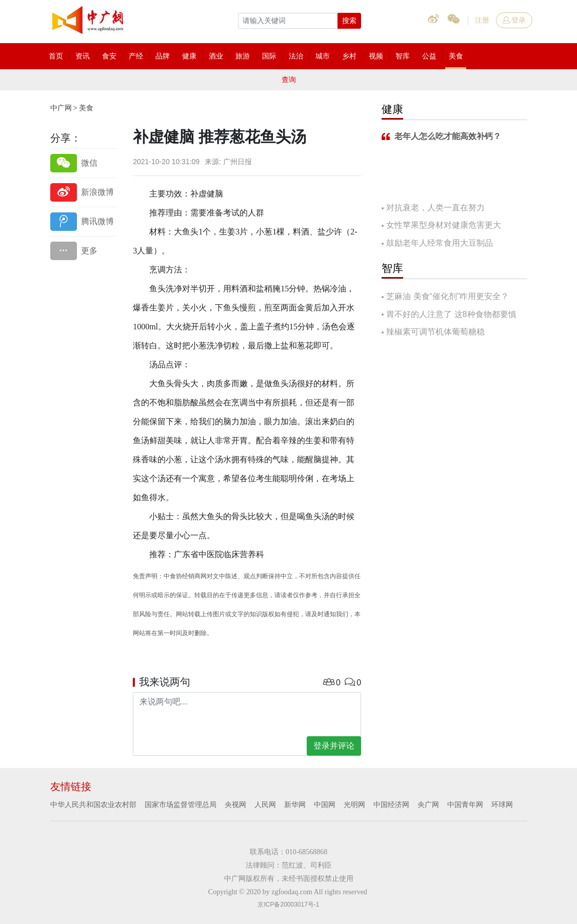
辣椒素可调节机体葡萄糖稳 (435, 332)
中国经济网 (391, 804)
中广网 (61, 108)
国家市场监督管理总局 (181, 804)
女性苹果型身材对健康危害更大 (444, 225)
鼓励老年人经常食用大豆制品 (440, 243)
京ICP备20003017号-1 (288, 905)
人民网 (265, 804)
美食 (86, 108)
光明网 (354, 804)
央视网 (235, 804)
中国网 (325, 804)
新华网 (295, 804)
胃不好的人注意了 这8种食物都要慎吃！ (449, 315)
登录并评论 (334, 746)
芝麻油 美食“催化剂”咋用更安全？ (447, 296)
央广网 (428, 804)
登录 (514, 20)
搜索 (349, 21)
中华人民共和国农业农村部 (93, 804)
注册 (482, 20)
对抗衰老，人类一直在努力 (435, 208)
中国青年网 (465, 804)
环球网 (502, 804)
